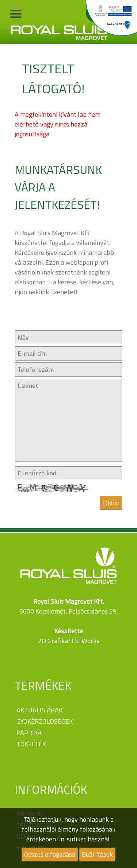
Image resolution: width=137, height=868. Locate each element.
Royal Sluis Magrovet (59, 22)
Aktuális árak (39, 710)
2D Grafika (53, 641)
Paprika (29, 733)
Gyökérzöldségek (45, 721)
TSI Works (85, 641)
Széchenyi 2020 (110, 18)
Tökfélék (31, 744)
